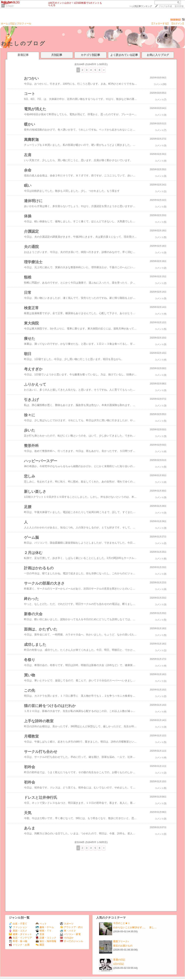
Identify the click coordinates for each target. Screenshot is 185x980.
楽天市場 (179, 6)
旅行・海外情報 (46, 941)
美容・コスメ (18, 931)
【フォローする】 (160, 24)
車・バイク (68, 931)
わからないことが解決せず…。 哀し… (135, 927)
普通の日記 (119, 960)
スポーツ (67, 924)
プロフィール (24, 24)
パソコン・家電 (70, 934)
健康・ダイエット (20, 934)
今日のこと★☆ (122, 923)
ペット (41, 924)
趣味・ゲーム (45, 927)
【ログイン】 (178, 24)
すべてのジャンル (72, 941)
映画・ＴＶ (44, 931)
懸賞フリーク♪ (121, 941)
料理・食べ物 (18, 941)
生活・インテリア (20, 938)
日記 (13, 24)
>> (141, 6)
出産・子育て (18, 924)
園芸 (40, 945)
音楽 (40, 934)
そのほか (10, 6)
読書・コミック (46, 938)
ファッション (18, 927)
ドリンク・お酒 (19, 945)
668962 (176, 20)
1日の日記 (119, 964)
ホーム (5, 24)
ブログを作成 (165, 6)
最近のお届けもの (123, 946)
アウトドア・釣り (72, 927)
